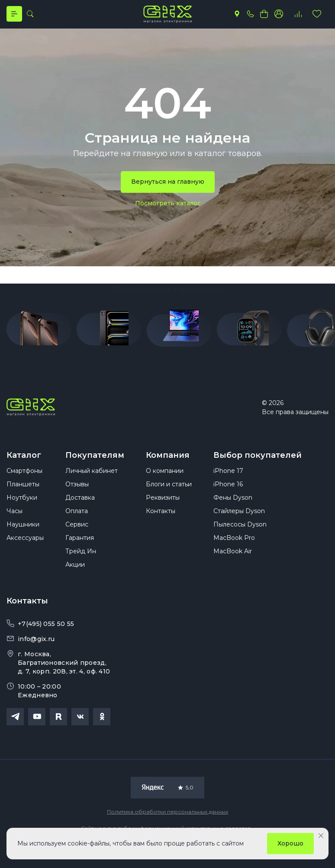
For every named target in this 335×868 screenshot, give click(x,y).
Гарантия (80, 549)
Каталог (24, 459)
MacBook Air (233, 562)
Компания (168, 459)
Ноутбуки (22, 508)
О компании (165, 482)
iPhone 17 (228, 482)
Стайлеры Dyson (239, 522)
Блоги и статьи (169, 495)
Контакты (161, 522)
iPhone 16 (228, 495)
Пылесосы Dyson (240, 535)
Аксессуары (25, 549)
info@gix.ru (36, 650)
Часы (14, 522)
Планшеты (23, 495)
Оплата (77, 522)
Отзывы (77, 495)
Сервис (77, 535)
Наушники (23, 535)
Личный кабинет (92, 482)
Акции (75, 575)
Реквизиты (163, 508)
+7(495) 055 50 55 (46, 635)
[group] (39, 335)
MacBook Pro (234, 549)
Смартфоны (24, 482)
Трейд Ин (81, 562)
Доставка (80, 508)
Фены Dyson (233, 508)
